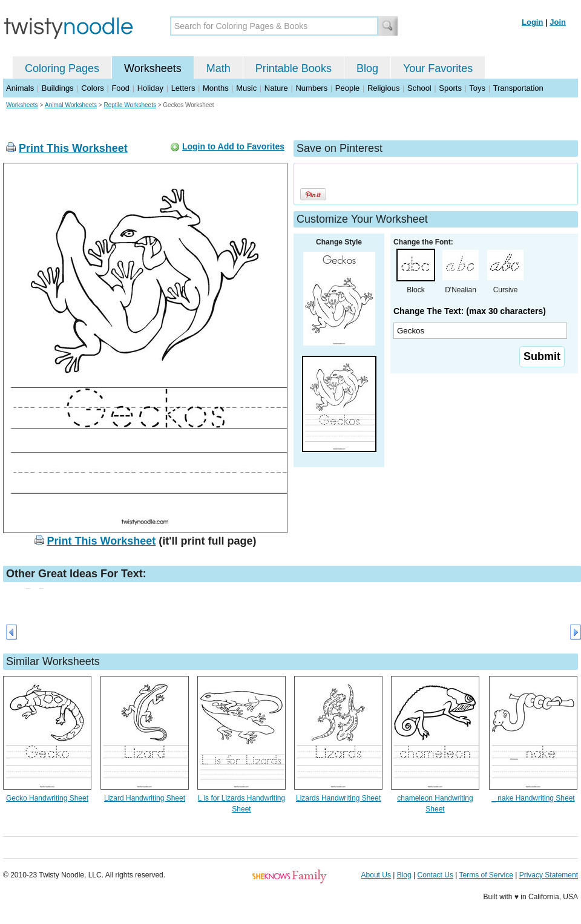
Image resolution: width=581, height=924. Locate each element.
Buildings (58, 88)
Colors (93, 88)
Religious (383, 88)
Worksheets (153, 68)
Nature (276, 88)
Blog (367, 68)
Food (120, 88)
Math (218, 68)
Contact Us (435, 875)
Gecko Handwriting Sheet (47, 798)
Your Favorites (438, 68)
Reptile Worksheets (130, 105)
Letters (183, 88)
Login (532, 22)
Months (216, 88)
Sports (450, 88)
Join (558, 22)
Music (246, 88)
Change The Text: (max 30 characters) (470, 311)
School (419, 88)
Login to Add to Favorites (233, 146)
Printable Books (294, 68)
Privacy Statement (549, 875)
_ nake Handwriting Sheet (533, 798)
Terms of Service (486, 875)
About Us (376, 875)
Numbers (311, 88)
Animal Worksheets (71, 105)
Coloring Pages (62, 68)
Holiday (150, 88)
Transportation (518, 88)
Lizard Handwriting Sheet (145, 798)
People (347, 88)
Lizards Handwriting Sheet (338, 798)
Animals (20, 88)
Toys (477, 88)
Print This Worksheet (73, 148)
